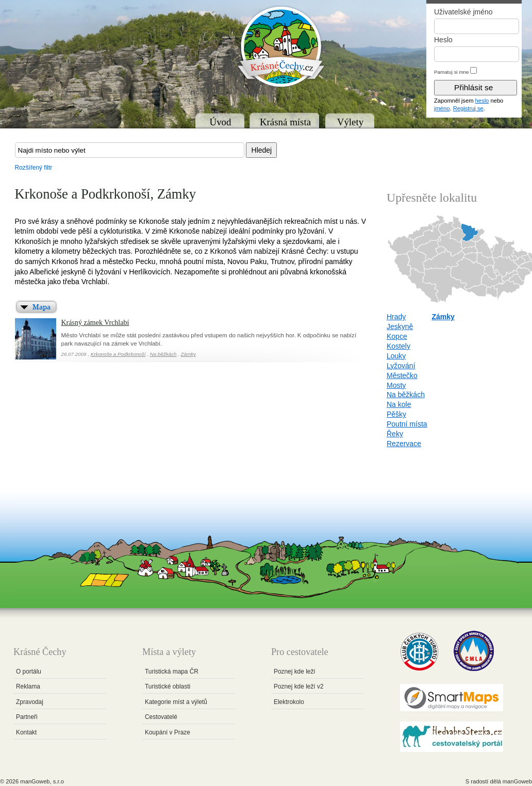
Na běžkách (163, 354)
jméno (442, 108)
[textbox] (130, 150)
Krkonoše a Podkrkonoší (118, 354)
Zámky (188, 354)
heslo (482, 101)
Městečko (402, 375)
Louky (396, 356)
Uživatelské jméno (463, 12)
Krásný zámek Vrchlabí (95, 323)
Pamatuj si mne (452, 72)
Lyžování (401, 366)
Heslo (443, 40)
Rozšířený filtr (34, 168)
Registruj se (468, 108)
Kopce (397, 336)
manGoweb (517, 781)
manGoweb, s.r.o (42, 781)
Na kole (399, 404)
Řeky (395, 434)
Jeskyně (400, 326)
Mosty (396, 385)
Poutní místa (407, 424)
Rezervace (404, 444)
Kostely (398, 346)
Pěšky (396, 414)
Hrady (396, 317)
